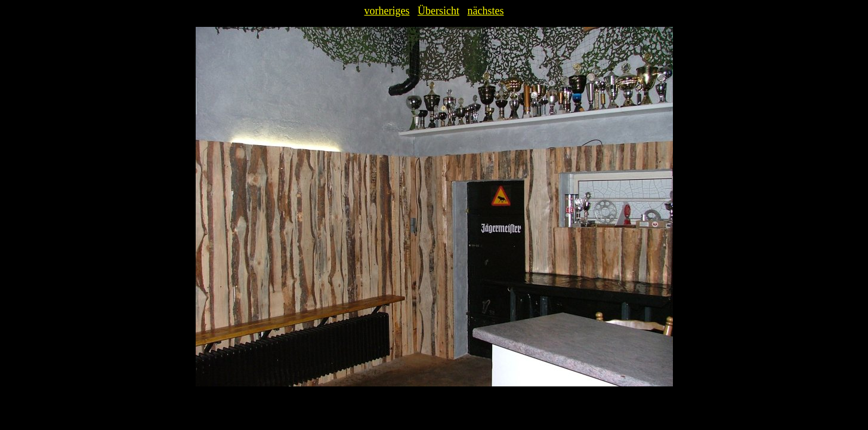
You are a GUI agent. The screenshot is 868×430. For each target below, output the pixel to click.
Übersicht (438, 11)
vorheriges (387, 11)
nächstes (485, 11)
